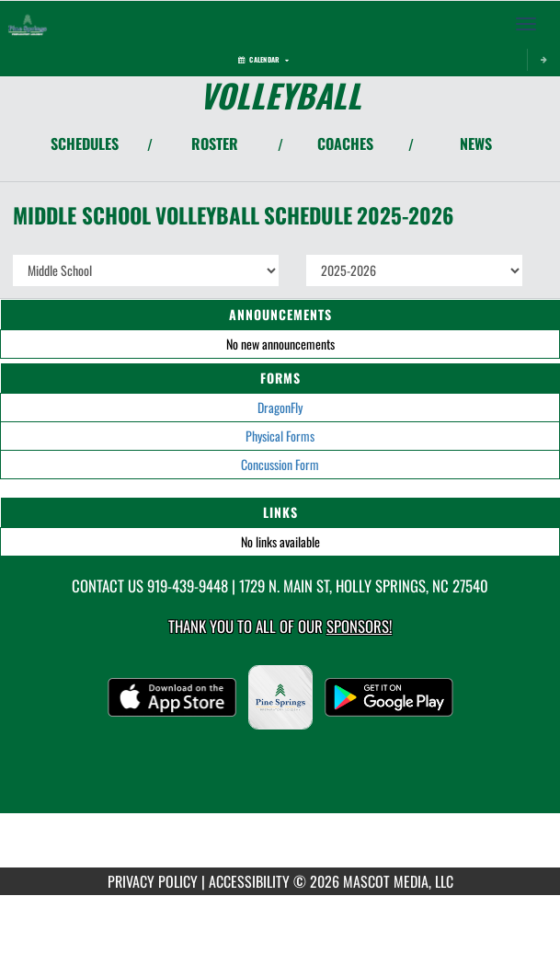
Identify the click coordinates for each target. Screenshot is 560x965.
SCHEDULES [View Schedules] (85, 144)
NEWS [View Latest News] (476, 144)
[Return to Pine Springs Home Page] (28, 24)
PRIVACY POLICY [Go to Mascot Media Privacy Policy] (153, 881)
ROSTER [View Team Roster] (215, 144)
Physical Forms (280, 436)
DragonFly (280, 407)
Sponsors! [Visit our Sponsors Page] (359, 626)
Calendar (263, 59)
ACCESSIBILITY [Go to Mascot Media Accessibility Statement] (249, 881)
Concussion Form (280, 464)
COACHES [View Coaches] (345, 144)
